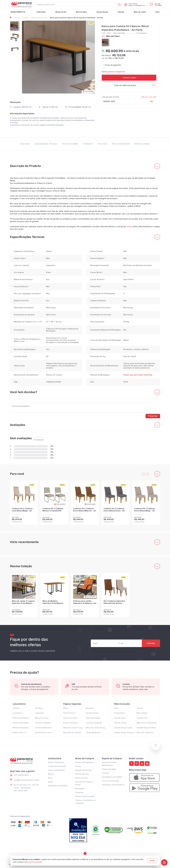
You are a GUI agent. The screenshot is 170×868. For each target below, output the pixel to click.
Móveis (51, 774)
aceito (152, 861)
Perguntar (153, 416)
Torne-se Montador (56, 770)
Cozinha (16, 708)
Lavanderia (17, 713)
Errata (51, 782)
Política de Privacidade (85, 796)
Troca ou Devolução (111, 781)
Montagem (80, 789)
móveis (129, 226)
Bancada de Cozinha (72, 732)
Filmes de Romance (21, 718)
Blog (50, 778)
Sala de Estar (120, 718)
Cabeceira (39, 713)
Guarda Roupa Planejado (125, 732)
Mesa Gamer (142, 713)
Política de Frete (82, 774)
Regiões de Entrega (83, 770)
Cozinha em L (142, 718)
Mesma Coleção (142, 144)
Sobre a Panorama (56, 762)
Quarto (140, 708)
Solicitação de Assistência (113, 785)
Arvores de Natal (70, 723)
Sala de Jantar (120, 723)
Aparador (90, 708)
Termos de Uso (81, 778)
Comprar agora (129, 78)
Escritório (39, 708)
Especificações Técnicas (46, 144)
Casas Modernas (93, 732)
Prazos (78, 766)
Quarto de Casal (70, 718)
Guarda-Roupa (92, 713)
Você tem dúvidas (70, 144)
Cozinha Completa (43, 723)
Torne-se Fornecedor (57, 766)
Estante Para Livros (43, 732)
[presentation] (143, 474)
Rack (116, 708)
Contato (105, 773)
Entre (131, 5)
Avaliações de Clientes (58, 786)
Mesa (66, 708)
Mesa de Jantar (42, 718)
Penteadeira (119, 713)
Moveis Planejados (21, 728)
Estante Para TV (19, 732)
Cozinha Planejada (21, 723)
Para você (102, 144)
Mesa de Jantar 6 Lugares (97, 728)
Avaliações (88, 144)
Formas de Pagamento (85, 762)
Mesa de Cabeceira (145, 732)
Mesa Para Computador (147, 723)
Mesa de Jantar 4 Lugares (75, 728)
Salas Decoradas (93, 718)
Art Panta (122, 33)
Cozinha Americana (43, 728)
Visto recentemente (121, 144)
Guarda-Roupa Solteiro (147, 728)
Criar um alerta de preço (125, 85)
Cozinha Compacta (94, 723)
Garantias (79, 792)
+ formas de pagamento (112, 65)
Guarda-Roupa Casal (123, 728)
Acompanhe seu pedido (112, 777)
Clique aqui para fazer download (138, 375)
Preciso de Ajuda (109, 769)
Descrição (25, 144)
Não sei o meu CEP (149, 97)
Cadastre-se (140, 5)
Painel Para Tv (69, 713)
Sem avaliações (21, 438)
